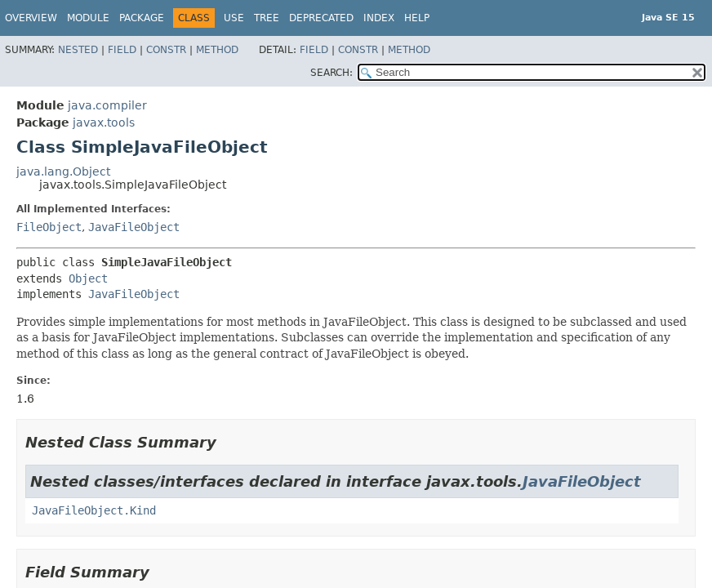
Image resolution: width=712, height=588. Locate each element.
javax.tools (104, 122)
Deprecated (321, 18)
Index (379, 18)
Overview (31, 18)
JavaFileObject (134, 227)
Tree (267, 18)
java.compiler (107, 105)
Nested (78, 50)
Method (217, 50)
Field (122, 50)
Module (88, 18)
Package (142, 18)
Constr (166, 50)
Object (88, 278)
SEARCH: (332, 73)
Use (234, 18)
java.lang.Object (63, 171)
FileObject (49, 227)
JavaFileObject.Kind (94, 510)
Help (417, 18)
